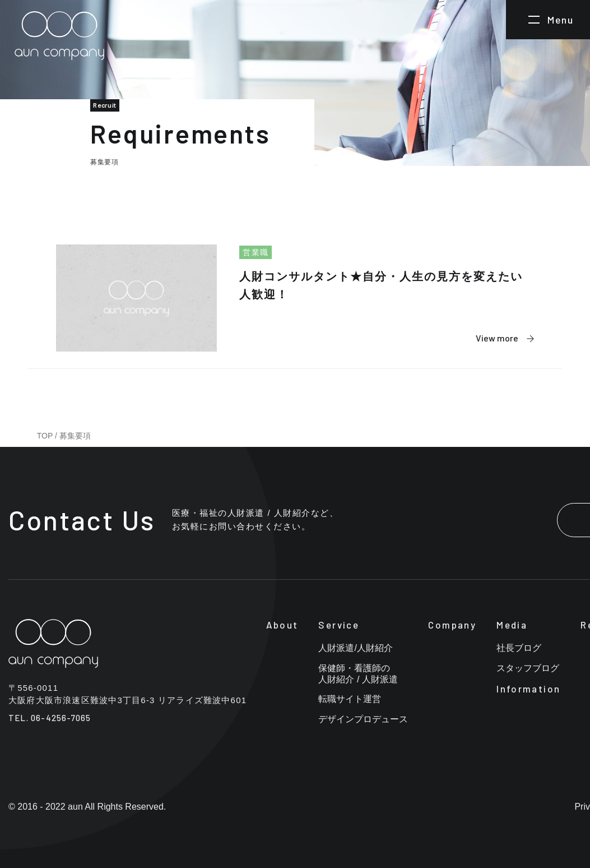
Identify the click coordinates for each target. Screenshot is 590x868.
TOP (45, 436)
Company (452, 625)
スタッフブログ (528, 668)
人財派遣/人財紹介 (355, 648)
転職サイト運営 (350, 699)
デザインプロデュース (363, 719)
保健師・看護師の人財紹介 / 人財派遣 (358, 674)
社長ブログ (519, 648)
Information (528, 689)
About (282, 625)
